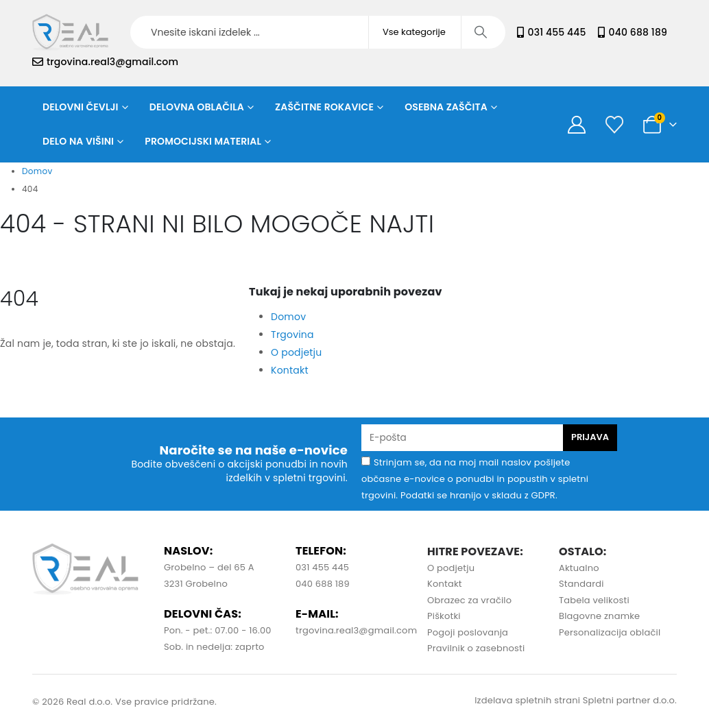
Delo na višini (78, 141)
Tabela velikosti (594, 600)
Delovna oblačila (197, 107)
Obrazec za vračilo (469, 600)
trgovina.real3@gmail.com (112, 62)
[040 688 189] (601, 32)
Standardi (581, 584)
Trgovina (292, 335)
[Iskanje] (482, 32)
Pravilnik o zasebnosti (476, 648)
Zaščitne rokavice (324, 107)
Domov (288, 317)
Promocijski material (203, 141)
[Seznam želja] (614, 125)
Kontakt (290, 370)
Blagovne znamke (599, 616)
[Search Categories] (415, 32)
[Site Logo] (70, 32)
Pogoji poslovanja (468, 632)
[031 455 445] (520, 32)
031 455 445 (557, 32)
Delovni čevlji (81, 107)
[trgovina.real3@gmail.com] (38, 62)
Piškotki (444, 616)
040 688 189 (638, 32)
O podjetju (296, 352)
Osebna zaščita (446, 107)
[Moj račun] (577, 125)
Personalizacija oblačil (610, 632)
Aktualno (579, 568)
